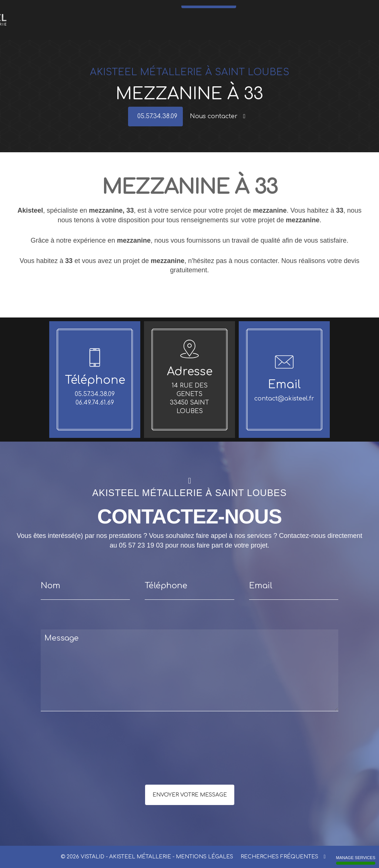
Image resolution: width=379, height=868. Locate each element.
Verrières (169, 11)
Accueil (77, 11)
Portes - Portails (144, 11)
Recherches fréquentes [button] (283, 857)
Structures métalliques (218, 11)
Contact (340, 11)
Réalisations (319, 11)
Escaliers (95, 11)
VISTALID (93, 857)
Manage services (356, 860)
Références (296, 11)
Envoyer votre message (190, 795)
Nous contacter (218, 116)
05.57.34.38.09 (211, 24)
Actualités (274, 11)
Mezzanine (251, 11)
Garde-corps (117, 11)
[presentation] (119, 763)
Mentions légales (204, 857)
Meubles (188, 11)
